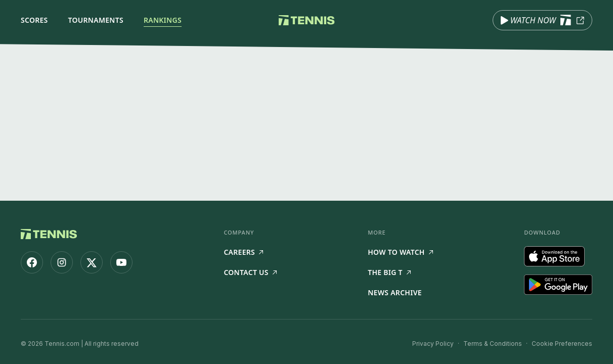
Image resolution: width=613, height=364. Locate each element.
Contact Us (250, 272)
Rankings (163, 20)
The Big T (389, 272)
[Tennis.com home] (307, 20)
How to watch (400, 252)
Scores (34, 20)
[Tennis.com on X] (92, 262)
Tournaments (96, 20)
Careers (243, 252)
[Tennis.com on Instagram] (62, 262)
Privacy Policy (433, 344)
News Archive (395, 292)
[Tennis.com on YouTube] (121, 262)
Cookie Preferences (562, 344)
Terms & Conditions (493, 344)
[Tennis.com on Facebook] (32, 262)
